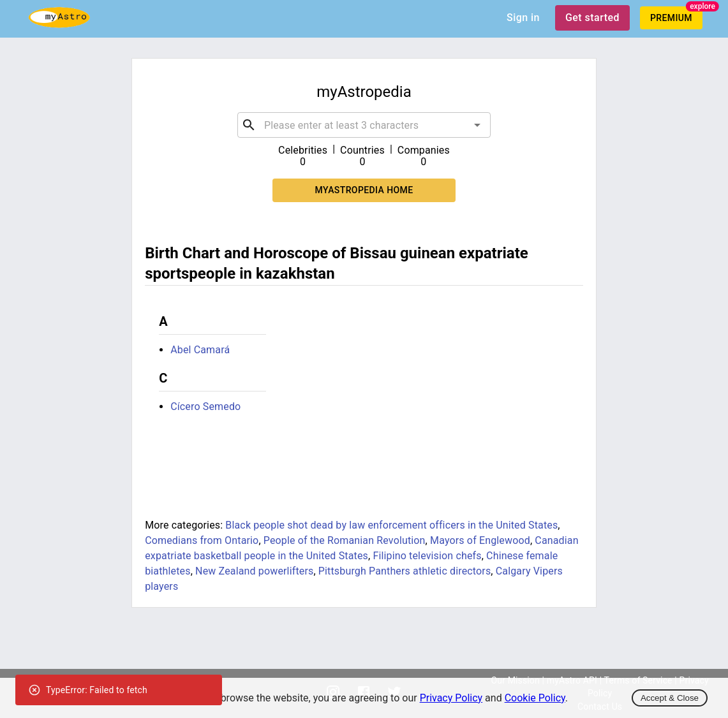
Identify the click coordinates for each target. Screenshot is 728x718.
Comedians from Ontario (202, 540)
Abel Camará (200, 350)
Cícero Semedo (205, 407)
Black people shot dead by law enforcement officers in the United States (391, 525)
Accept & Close (670, 698)
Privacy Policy (451, 698)
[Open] (477, 125)
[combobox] (364, 125)
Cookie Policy (535, 698)
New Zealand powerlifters (254, 571)
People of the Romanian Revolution (345, 540)
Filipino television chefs (427, 556)
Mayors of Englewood (480, 540)
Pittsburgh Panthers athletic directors (405, 571)
